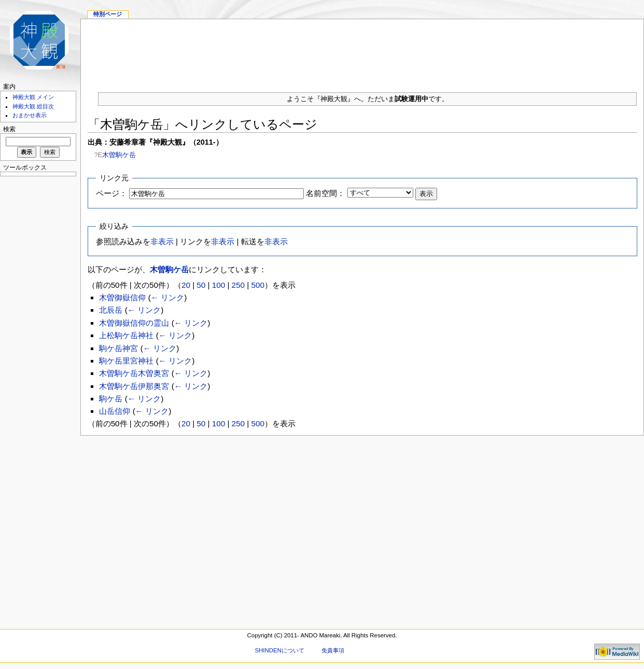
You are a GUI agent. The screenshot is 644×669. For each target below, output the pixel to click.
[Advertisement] (362, 52)
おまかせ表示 (30, 115)
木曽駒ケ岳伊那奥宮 (134, 386)
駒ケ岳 (111, 399)
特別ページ (108, 14)
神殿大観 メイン (33, 97)
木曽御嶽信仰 (122, 297)
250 (238, 285)
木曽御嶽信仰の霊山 (134, 323)
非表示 (162, 241)
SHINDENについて (279, 650)
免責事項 (333, 650)
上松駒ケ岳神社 (126, 335)
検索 (9, 129)
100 (219, 285)
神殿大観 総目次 (33, 106)
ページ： (111, 193)
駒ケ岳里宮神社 (126, 361)
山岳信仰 (115, 411)
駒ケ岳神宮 (118, 348)
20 (186, 285)
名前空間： (325, 193)
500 (257, 285)
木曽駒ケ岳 (119, 155)
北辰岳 (111, 310)
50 (201, 285)
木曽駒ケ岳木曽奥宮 (134, 373)
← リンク (167, 297)
